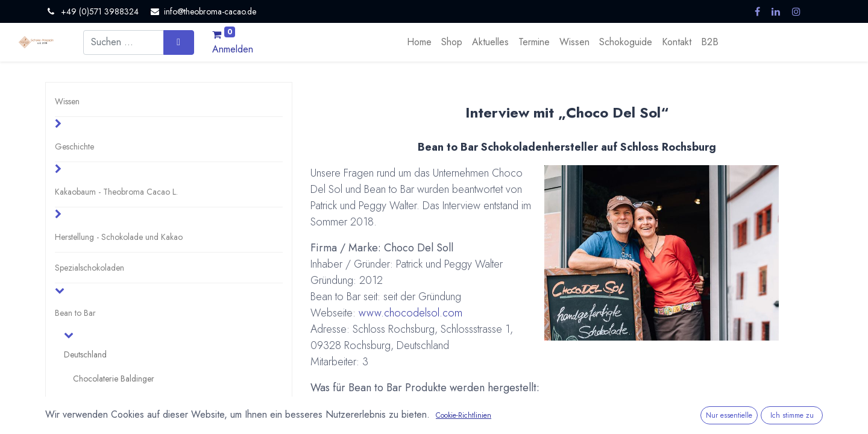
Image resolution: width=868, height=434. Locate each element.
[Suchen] (179, 42)
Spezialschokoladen (90, 268)
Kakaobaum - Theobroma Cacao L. (116, 192)
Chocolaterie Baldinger (114, 379)
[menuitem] (419, 42)
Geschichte (74, 146)
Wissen (67, 101)
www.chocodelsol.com (410, 313)
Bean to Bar (75, 313)
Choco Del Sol (99, 403)
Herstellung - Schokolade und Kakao (119, 237)
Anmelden (233, 49)
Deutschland (85, 354)
